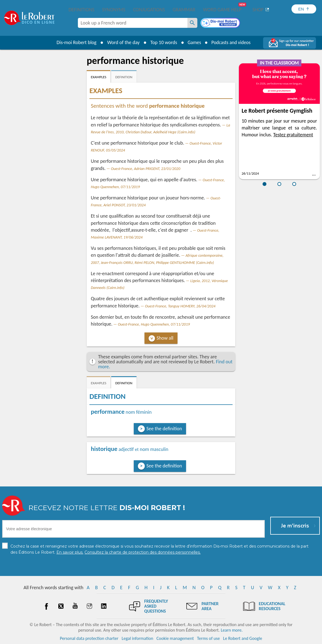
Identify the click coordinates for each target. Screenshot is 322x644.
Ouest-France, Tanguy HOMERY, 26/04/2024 (180, 306)
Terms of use (208, 638)
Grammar (184, 10)
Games (193, 42)
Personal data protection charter (89, 638)
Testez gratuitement (293, 135)
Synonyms (114, 10)
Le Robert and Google (243, 638)
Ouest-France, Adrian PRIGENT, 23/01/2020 (146, 169)
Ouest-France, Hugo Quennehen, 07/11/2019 (154, 324)
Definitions (81, 10)
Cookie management (175, 638)
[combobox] (133, 23)
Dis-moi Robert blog (75, 42)
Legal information (137, 638)
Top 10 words (163, 42)
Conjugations (149, 10)
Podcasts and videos (231, 42)
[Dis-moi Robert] (221, 23)
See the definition (164, 429)
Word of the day (122, 42)
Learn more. (232, 630)
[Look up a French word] (192, 23)
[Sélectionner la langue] (304, 9)
